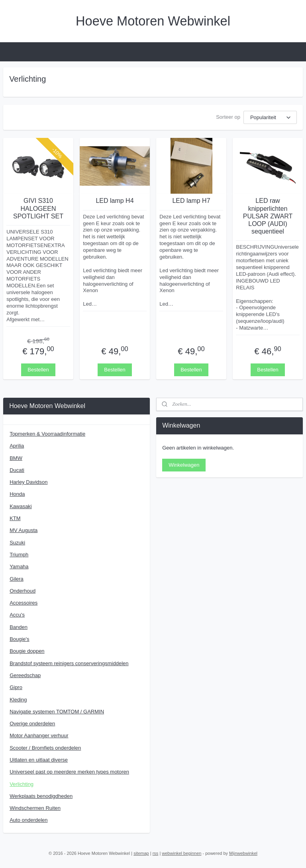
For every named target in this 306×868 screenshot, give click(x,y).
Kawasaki (21, 506)
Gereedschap (25, 675)
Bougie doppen (27, 651)
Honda (17, 494)
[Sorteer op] (270, 117)
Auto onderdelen (28, 820)
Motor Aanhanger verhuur (39, 735)
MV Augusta (24, 530)
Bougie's (19, 639)
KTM (15, 518)
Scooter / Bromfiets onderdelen (45, 748)
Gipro (16, 687)
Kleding (18, 700)
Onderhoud (23, 591)
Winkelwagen (184, 465)
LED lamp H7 (191, 201)
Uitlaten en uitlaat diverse (39, 760)
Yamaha (19, 567)
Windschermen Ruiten (35, 808)
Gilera (17, 579)
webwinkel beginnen (181, 853)
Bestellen (38, 369)
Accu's (17, 615)
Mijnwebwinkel (243, 853)
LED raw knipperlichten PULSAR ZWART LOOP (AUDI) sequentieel (268, 216)
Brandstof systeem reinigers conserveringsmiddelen (69, 663)
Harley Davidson (28, 482)
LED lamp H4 (115, 201)
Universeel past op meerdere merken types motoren (69, 772)
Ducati (17, 470)
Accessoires (24, 603)
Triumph (19, 555)
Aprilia (17, 446)
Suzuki (17, 543)
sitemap (141, 853)
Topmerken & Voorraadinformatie (47, 434)
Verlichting (22, 784)
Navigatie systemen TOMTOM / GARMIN (57, 712)
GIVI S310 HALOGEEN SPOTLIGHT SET (38, 208)
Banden (19, 627)
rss (156, 853)
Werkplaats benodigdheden (41, 796)
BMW (16, 458)
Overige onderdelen (32, 724)
